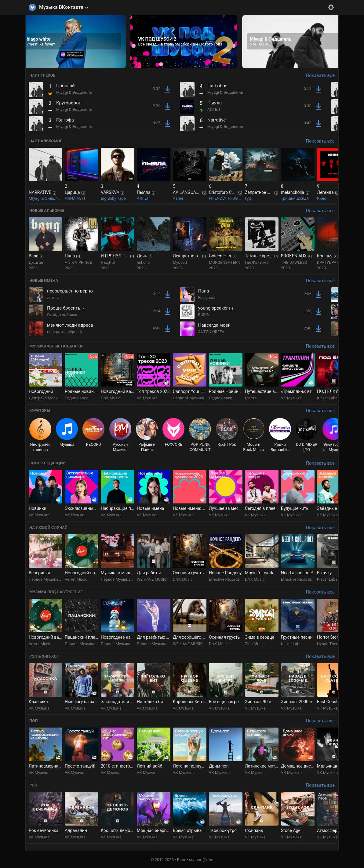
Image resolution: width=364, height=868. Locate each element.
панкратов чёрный (64, 332)
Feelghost (207, 298)
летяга (53, 298)
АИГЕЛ (214, 109)
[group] (72, 42)
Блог (182, 860)
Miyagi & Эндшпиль (74, 92)
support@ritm (201, 860)
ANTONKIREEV (211, 332)
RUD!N (204, 315)
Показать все (320, 75)
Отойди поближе (63, 315)
